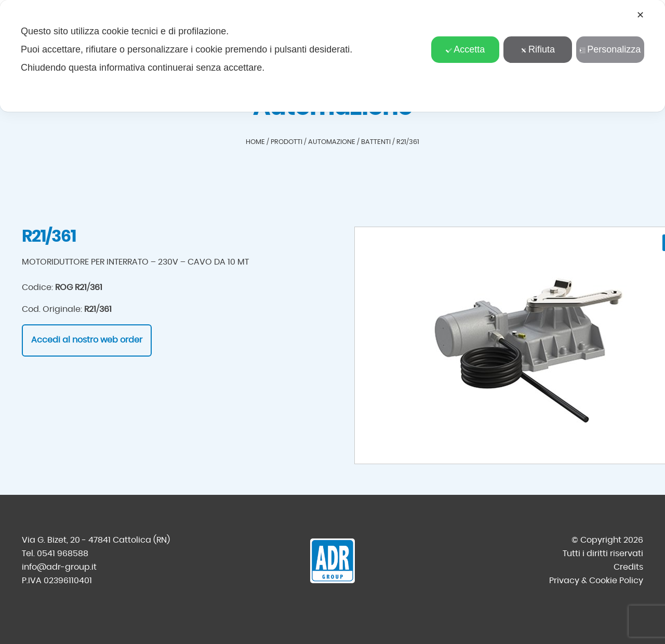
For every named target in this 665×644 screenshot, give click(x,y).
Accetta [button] (465, 49)
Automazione (332, 142)
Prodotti (287, 142)
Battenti (376, 142)
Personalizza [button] (610, 49)
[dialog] (332, 56)
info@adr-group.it (59, 567)
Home (255, 142)
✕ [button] (640, 15)
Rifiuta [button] (538, 49)
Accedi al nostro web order (87, 340)
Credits (628, 567)
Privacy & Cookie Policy (596, 581)
